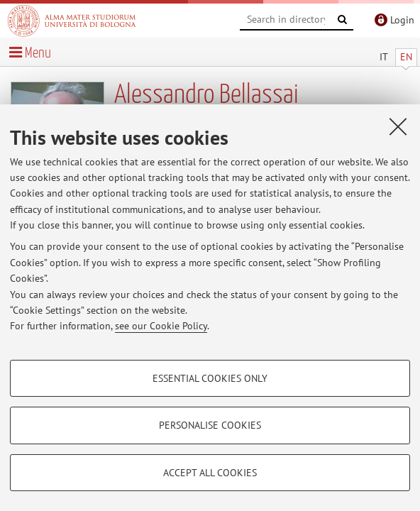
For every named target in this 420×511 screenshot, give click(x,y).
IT (384, 57)
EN (406, 57)
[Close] (398, 126)
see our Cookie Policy (161, 326)
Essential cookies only (210, 378)
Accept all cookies (210, 473)
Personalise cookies (210, 425)
